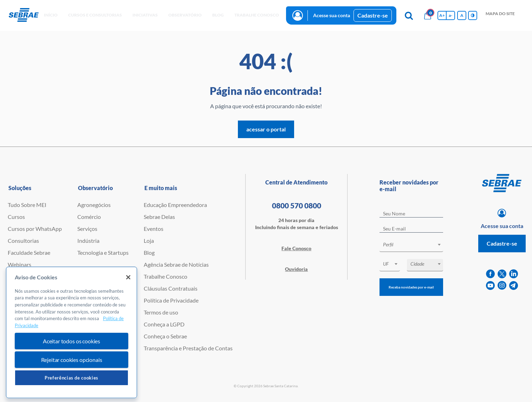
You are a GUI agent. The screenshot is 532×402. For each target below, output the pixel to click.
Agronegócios (94, 205)
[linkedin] (514, 274)
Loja (149, 241)
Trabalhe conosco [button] (257, 15)
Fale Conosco (296, 248)
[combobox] (411, 246)
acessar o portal (266, 129)
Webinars (20, 264)
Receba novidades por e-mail (411, 287)
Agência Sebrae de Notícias (176, 264)
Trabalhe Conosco (166, 276)
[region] (72, 333)
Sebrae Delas (159, 217)
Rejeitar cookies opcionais (72, 360)
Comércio (89, 217)
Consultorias (23, 241)
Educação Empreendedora (175, 205)
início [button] (51, 15)
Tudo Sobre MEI (27, 205)
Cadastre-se (373, 15)
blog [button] (218, 15)
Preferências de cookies (72, 378)
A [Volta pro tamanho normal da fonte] (462, 15)
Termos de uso (161, 312)
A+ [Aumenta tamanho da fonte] (442, 15)
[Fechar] (128, 277)
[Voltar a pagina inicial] (24, 15)
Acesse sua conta (332, 15)
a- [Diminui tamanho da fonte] (450, 15)
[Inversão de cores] (473, 15)
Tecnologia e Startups (103, 252)
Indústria (88, 241)
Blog (149, 252)
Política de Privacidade (171, 300)
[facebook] (490, 274)
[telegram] (514, 286)
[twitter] (502, 274)
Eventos (154, 229)
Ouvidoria (296, 269)
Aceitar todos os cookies (72, 341)
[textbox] (415, 245)
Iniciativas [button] (145, 15)
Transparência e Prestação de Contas (188, 348)
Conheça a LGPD (164, 324)
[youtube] (490, 286)
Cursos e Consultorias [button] (95, 15)
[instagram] (502, 286)
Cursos (16, 217)
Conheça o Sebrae (165, 336)
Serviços (87, 229)
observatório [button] (185, 15)
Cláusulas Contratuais (171, 288)
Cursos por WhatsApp (35, 229)
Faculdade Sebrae (29, 252)
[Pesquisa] (409, 15)
